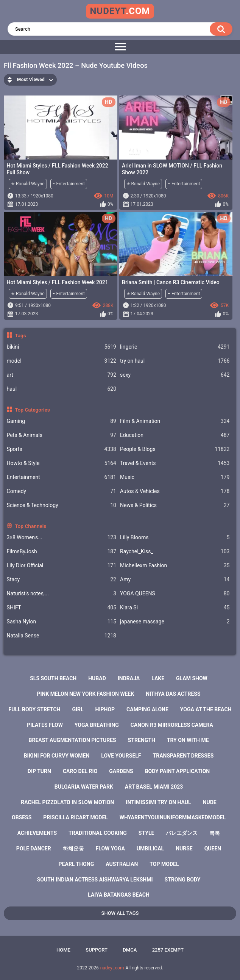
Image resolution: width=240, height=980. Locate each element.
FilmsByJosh (62, 552)
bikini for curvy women (57, 756)
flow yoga (110, 848)
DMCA (130, 950)
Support (97, 950)
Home (63, 950)
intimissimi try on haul (158, 802)
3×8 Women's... (62, 538)
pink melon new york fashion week (85, 694)
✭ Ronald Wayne (28, 184)
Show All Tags (120, 913)
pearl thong (76, 864)
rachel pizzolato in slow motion (67, 802)
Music (175, 477)
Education (175, 435)
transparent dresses (183, 756)
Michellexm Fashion (175, 566)
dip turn (39, 771)
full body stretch (35, 709)
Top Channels (30, 526)
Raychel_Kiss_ (175, 552)
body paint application (178, 771)
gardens (121, 771)
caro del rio (80, 771)
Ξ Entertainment (69, 184)
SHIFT (62, 608)
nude (210, 802)
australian (122, 864)
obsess (22, 817)
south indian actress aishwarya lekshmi (95, 880)
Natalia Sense (62, 636)
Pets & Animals (62, 435)
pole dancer (34, 848)
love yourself (121, 756)
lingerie (175, 347)
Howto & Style (62, 463)
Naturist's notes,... (62, 594)
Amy (175, 580)
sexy (175, 375)
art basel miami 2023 (154, 787)
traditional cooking (98, 833)
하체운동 (73, 848)
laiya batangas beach (119, 895)
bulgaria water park (84, 787)
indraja (129, 678)
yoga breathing (97, 725)
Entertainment (62, 477)
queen (213, 848)
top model (164, 864)
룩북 (215, 833)
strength (142, 740)
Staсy (62, 580)
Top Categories (32, 410)
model (62, 361)
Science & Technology (62, 505)
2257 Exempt (168, 950)
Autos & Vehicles (175, 491)
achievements (37, 833)
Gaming (62, 421)
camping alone (147, 709)
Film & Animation (175, 421)
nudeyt (120, 11)
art (62, 375)
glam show (192, 678)
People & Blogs (175, 449)
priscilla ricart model (76, 817)
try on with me (188, 740)
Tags (20, 335)
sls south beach (53, 678)
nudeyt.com (112, 968)
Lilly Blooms (175, 538)
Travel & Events (175, 463)
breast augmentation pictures (72, 740)
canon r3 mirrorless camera (172, 725)
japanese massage (175, 622)
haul (62, 389)
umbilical (150, 848)
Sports (62, 449)
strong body (183, 880)
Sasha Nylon (62, 622)
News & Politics (175, 505)
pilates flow (45, 725)
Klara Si (175, 608)
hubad (97, 678)
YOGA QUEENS (175, 594)
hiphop (105, 709)
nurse (184, 848)
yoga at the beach (206, 709)
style (146, 833)
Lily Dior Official (62, 566)
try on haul (175, 361)
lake (158, 678)
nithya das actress (173, 694)
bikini (62, 347)
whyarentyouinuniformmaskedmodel (173, 817)
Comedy (62, 491)
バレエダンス (182, 833)
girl (78, 709)
